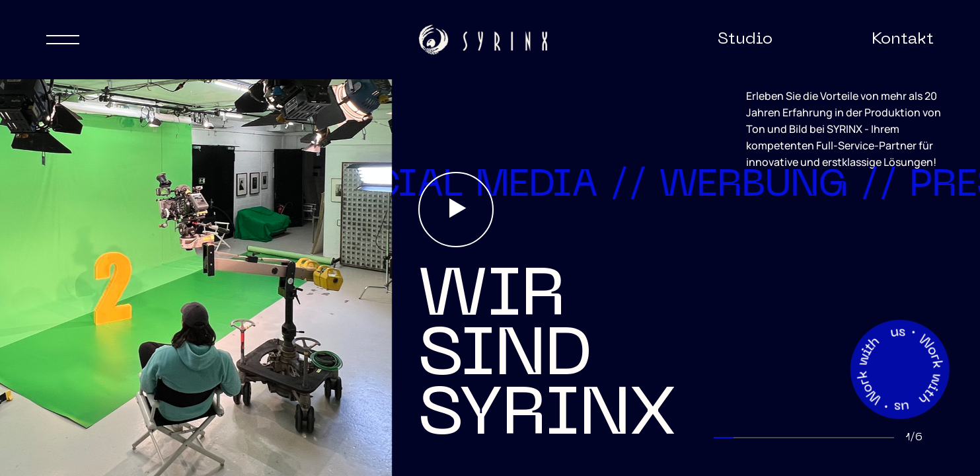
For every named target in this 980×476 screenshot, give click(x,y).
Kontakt (903, 40)
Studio (745, 40)
